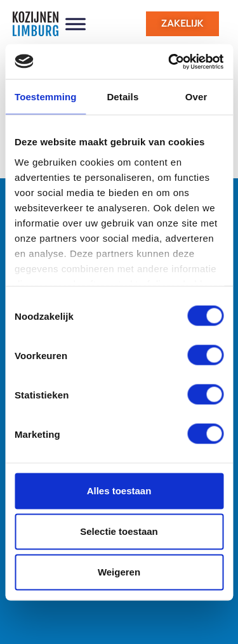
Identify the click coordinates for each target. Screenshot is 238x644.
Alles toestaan (119, 491)
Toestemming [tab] (46, 97)
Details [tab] (122, 97)
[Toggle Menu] (76, 24)
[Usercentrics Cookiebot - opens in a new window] (169, 62)
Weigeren (119, 572)
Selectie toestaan (119, 531)
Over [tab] (196, 97)
